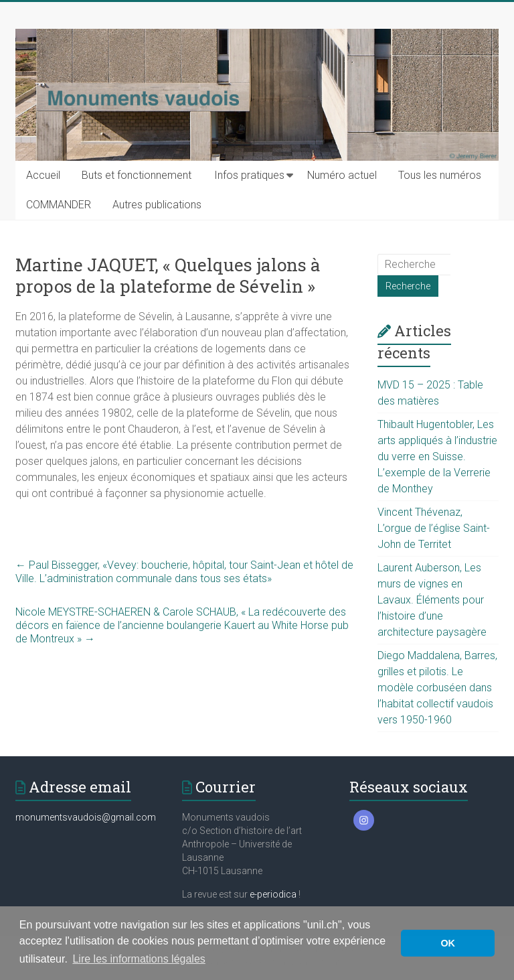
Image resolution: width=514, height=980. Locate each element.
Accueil (43, 175)
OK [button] (448, 943)
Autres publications (157, 205)
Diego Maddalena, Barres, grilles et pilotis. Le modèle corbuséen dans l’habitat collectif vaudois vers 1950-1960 (437, 688)
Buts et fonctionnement (137, 175)
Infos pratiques (249, 175)
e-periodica (273, 894)
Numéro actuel (342, 175)
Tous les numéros (440, 175)
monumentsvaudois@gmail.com (86, 817)
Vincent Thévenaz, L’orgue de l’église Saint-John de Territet (434, 528)
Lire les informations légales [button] (139, 959)
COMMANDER (59, 205)
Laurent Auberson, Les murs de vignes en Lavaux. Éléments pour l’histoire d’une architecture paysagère (432, 600)
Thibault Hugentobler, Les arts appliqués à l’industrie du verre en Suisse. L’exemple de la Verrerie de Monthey (437, 457)
